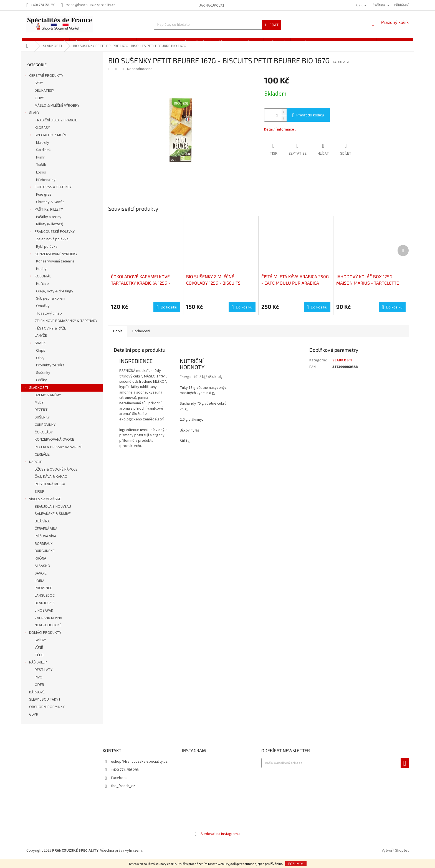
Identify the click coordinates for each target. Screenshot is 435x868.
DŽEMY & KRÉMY (48, 401)
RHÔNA (41, 565)
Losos (41, 178)
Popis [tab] (118, 337)
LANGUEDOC (45, 602)
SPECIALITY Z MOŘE (48, 142)
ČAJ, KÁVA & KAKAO (51, 483)
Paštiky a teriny (49, 223)
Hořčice (42, 290)
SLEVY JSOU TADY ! (45, 706)
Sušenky (43, 379)
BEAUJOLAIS (45, 609)
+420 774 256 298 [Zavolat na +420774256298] (125, 776)
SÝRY (39, 89)
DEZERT (41, 416)
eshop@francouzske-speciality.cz (139, 768)
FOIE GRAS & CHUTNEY (50, 194)
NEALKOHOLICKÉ (48, 631)
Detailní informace (279, 136)
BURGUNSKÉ (45, 557)
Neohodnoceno (140, 75)
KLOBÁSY (42, 134)
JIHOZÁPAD (44, 616)
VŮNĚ (39, 653)
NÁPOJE (33, 468)
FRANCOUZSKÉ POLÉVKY (52, 238)
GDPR (34, 720)
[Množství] (271, 121)
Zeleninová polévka (52, 245)
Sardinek (43, 156)
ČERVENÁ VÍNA (46, 535)
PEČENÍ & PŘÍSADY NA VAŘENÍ (58, 453)
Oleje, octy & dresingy (55, 297)
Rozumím (296, 864)
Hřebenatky (46, 186)
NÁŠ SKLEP (35, 669)
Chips (41, 356)
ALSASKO (42, 572)
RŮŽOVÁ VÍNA (45, 542)
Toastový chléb (49, 319)
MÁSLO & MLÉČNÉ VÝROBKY (57, 111)
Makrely (43, 149)
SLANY (31, 119)
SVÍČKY (40, 646)
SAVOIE (41, 579)
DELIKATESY (44, 96)
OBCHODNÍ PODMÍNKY (47, 713)
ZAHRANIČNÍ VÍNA (48, 624)
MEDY (39, 409)
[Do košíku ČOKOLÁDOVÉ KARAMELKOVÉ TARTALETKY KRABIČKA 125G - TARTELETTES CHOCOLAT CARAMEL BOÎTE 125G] (167, 313)
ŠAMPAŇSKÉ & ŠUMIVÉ (53, 520)
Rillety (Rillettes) (50, 230)
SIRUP (40, 497)
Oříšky (41, 386)
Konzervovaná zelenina (55, 267)
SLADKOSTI (36, 394)
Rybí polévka (47, 252)
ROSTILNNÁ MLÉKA (50, 490)
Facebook (119, 784)
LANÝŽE (41, 342)
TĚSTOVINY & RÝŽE (50, 334)
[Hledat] (217, 25)
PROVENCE (43, 594)
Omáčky (43, 312)
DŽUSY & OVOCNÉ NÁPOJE (56, 475)
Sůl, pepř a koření (51, 305)
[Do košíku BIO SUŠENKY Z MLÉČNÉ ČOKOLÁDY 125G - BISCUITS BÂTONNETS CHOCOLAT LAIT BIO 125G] (242, 313)
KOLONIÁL (40, 283)
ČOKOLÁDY (44, 438)
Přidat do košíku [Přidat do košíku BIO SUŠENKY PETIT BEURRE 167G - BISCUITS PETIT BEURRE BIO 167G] (310, 121)
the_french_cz (123, 792)
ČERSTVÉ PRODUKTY (43, 82)
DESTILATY (44, 676)
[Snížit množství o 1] (284, 124)
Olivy (40, 364)
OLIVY (39, 104)
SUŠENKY (42, 423)
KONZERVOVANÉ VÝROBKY (53, 261)
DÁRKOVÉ (37, 698)
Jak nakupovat (212, 6)
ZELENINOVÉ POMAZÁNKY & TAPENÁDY (66, 327)
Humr (40, 164)
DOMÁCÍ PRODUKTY (42, 639)
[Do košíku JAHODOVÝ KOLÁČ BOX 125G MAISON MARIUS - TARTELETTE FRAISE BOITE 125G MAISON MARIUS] (392, 313)
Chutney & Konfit (50, 208)
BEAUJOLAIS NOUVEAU (53, 512)
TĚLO (39, 661)
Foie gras (44, 201)
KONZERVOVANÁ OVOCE (54, 446)
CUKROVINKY (45, 431)
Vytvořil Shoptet (395, 857)
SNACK (37, 349)
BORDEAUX (44, 550)
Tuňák (41, 171)
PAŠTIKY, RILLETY (46, 216)
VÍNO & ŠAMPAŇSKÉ (42, 506)
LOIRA (40, 587)
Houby (41, 275)
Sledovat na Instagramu (220, 840)
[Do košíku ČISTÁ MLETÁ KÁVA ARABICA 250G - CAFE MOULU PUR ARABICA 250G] (317, 313)
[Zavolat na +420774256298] (44, 5)
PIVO (39, 683)
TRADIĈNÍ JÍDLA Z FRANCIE (56, 126)
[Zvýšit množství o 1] (284, 118)
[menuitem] (45, 42)
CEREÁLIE (42, 460)
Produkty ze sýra (50, 371)
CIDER (39, 691)
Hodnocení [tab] (143, 337)
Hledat (272, 25)
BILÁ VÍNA (42, 527)
